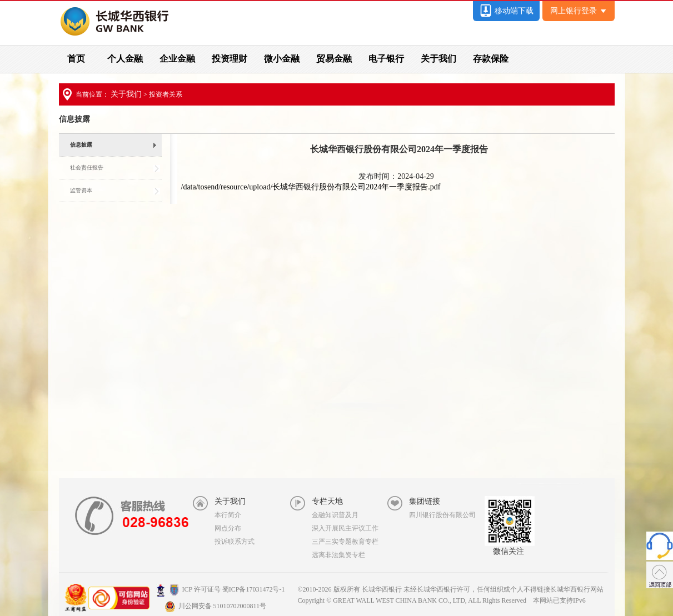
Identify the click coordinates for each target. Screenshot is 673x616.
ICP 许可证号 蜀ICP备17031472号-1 (221, 589)
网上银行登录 (578, 11)
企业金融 (177, 59)
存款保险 (491, 59)
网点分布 (228, 528)
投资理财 (230, 59)
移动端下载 (506, 11)
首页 (76, 59)
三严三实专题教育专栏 (345, 542)
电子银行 (386, 59)
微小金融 (282, 59)
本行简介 (228, 515)
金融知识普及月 (335, 515)
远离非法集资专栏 (338, 555)
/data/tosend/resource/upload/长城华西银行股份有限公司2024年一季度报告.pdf (311, 187)
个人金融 (125, 59)
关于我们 (438, 59)
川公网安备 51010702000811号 (216, 606)
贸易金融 (334, 59)
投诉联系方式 (235, 542)
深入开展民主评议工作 (345, 528)
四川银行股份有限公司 (442, 515)
